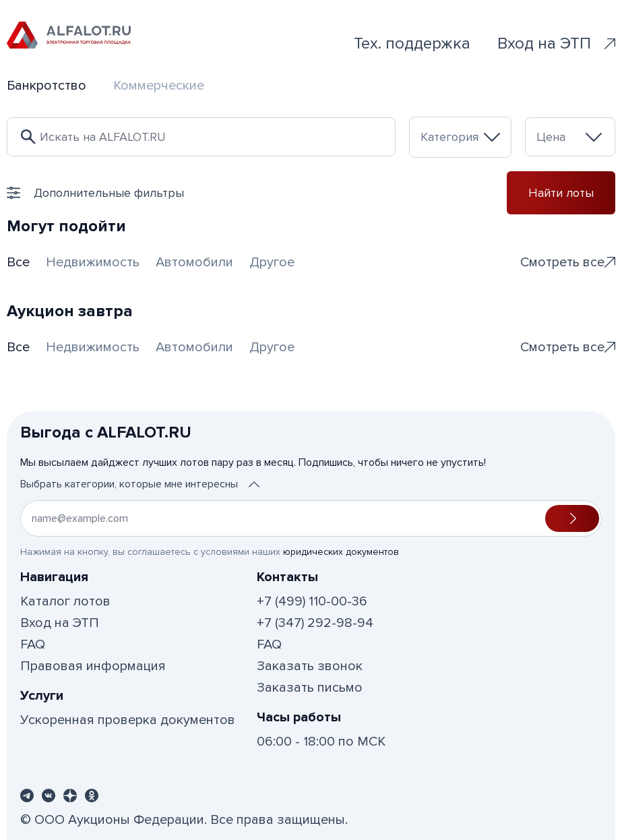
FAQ (33, 644)
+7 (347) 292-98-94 (315, 623)
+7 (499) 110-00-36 (312, 601)
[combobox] (460, 137)
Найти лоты (561, 193)
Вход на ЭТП (556, 43)
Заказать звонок (310, 666)
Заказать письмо (310, 688)
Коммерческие (159, 86)
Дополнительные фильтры (95, 193)
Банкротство (46, 86)
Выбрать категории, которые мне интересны (140, 484)
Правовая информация (93, 666)
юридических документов (341, 552)
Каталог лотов (65, 601)
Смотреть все (568, 262)
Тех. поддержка (412, 43)
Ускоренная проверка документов (128, 720)
